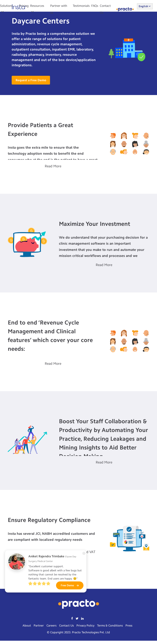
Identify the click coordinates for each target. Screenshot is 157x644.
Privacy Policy (85, 626)
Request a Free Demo (31, 80)
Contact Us (66, 626)
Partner (39, 626)
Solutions (6, 6)
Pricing (24, 6)
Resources (37, 6)
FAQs (95, 6)
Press (129, 626)
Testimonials (81, 6)
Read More (53, 166)
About (27, 626)
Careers (51, 626)
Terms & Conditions (110, 626)
